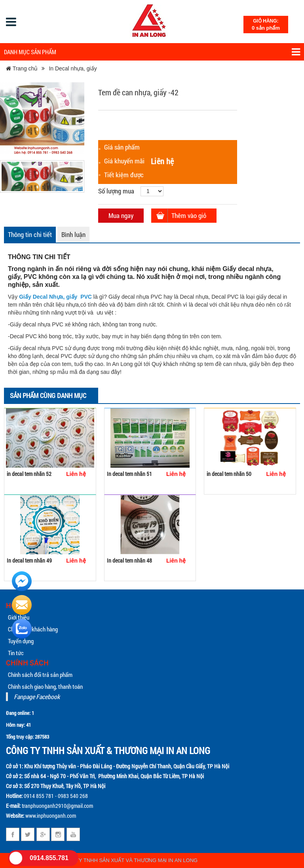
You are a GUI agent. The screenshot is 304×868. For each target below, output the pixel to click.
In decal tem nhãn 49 (29, 560)
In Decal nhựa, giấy (73, 68)
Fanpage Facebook (37, 696)
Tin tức (16, 653)
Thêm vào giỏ (189, 215)
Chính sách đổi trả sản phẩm (40, 675)
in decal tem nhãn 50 (229, 474)
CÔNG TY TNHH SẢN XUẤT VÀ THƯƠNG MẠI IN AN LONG (128, 860)
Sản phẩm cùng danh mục (48, 395)
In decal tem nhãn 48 (129, 560)
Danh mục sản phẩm (152, 52)
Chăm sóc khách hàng (33, 629)
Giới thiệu (19, 617)
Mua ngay (121, 215)
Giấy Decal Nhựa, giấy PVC (55, 297)
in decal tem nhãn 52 (29, 474)
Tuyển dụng (21, 641)
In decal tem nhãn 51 (129, 474)
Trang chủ (22, 68)
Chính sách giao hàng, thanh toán (45, 686)
